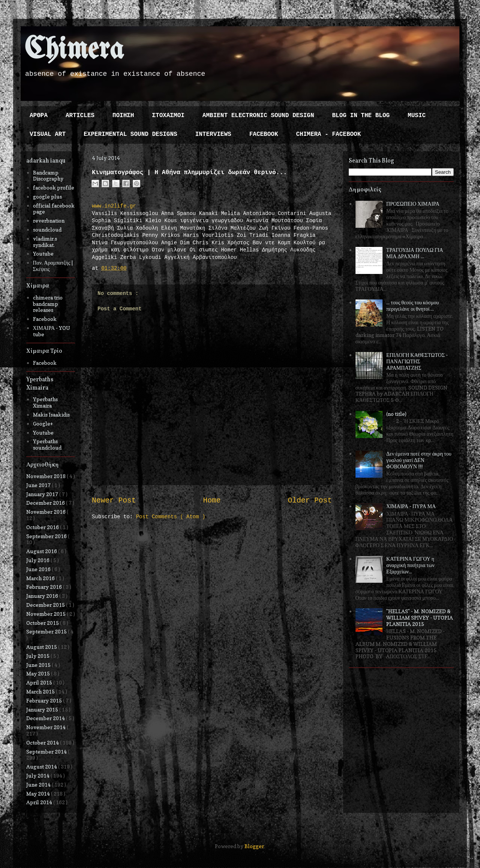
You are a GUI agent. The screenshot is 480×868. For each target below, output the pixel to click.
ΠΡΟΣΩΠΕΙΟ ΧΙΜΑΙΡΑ (413, 204)
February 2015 (45, 700)
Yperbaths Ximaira (45, 402)
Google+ (43, 423)
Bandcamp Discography (48, 176)
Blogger (254, 846)
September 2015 (47, 631)
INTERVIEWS (213, 134)
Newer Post (114, 501)
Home (212, 501)
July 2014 (38, 775)
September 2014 (47, 751)
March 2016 (41, 578)
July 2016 (38, 560)
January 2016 (43, 596)
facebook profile (54, 187)
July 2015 (38, 656)
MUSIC (417, 116)
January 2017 (43, 494)
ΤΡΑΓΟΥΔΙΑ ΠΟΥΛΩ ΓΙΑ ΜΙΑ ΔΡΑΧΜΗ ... (415, 253)
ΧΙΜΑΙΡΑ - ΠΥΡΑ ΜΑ (411, 506)
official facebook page (54, 209)
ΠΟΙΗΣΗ (123, 116)
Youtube (43, 253)
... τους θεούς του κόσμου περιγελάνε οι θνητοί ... (412, 305)
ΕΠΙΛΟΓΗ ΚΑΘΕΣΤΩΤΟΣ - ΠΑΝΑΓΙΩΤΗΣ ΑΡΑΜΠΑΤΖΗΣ (417, 361)
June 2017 (39, 485)
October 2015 (43, 623)
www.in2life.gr (114, 206)
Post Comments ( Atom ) (171, 517)
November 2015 (46, 614)
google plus (47, 196)
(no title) (396, 414)
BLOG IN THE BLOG (361, 116)
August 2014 (42, 766)
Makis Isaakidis (51, 414)
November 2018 (46, 476)
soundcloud (47, 229)
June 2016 (39, 569)
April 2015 (40, 682)
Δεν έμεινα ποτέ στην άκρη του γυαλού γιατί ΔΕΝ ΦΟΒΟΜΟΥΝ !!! (419, 460)
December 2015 (46, 605)
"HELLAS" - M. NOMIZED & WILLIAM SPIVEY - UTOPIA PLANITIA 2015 (420, 618)
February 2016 (45, 587)
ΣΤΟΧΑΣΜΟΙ (168, 116)
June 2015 (39, 665)
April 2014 (40, 802)
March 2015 (41, 691)
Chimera (74, 50)
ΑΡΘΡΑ (39, 116)
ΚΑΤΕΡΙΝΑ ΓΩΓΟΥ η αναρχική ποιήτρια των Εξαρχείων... (410, 565)
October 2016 (43, 527)
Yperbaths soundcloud (47, 444)
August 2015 (42, 647)
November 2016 (46, 512)
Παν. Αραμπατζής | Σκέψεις (53, 266)
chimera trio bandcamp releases (48, 304)
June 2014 (39, 785)
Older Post (310, 501)
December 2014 (46, 718)
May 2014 (39, 794)
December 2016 (46, 503)
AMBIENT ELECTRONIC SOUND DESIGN (258, 116)
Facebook (45, 319)
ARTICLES (80, 116)
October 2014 (43, 742)
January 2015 (43, 709)
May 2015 (39, 673)
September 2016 (47, 536)
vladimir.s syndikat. (45, 242)
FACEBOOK (264, 134)
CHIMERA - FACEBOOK (328, 134)
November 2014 (46, 727)
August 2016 (42, 551)
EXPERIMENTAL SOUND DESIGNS (130, 134)
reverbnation (49, 220)
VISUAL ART (48, 134)
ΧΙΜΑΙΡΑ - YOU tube (52, 331)
